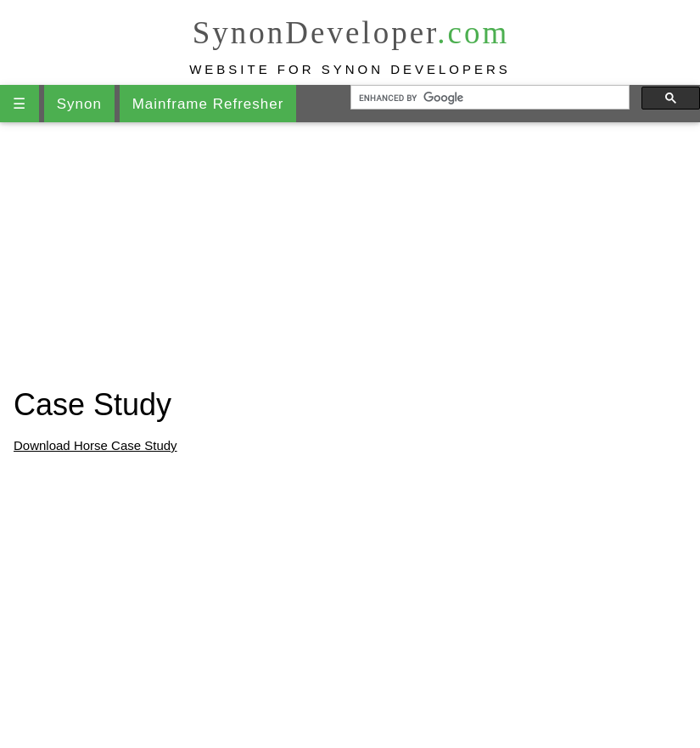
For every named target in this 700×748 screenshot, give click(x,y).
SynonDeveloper (351, 33)
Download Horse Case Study (95, 445)
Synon (79, 104)
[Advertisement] (350, 255)
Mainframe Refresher (208, 104)
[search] (489, 98)
